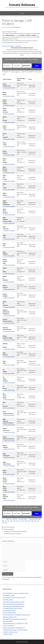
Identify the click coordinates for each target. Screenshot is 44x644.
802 (31, 519)
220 (8, 519)
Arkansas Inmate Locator (10, 617)
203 (17, 521)
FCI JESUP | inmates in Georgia (13, 533)
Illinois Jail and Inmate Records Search (13, 606)
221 (11, 519)
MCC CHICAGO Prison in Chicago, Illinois (14, 598)
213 (20, 521)
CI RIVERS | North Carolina (10, 632)
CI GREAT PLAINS (8, 634)
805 (39, 519)
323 (35, 521)
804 (37, 519)
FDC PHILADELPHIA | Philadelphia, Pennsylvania (16, 615)
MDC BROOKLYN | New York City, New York (15, 619)
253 (29, 521)
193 (14, 521)
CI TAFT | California (8, 625)
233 (23, 521)
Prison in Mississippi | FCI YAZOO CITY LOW (15, 623)
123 (9, 521)
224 (19, 519)
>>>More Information (9, 88)
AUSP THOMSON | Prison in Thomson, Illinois (16, 593)
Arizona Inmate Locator (9, 613)
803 (34, 519)
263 (32, 521)
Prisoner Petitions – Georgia (11, 46)
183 (12, 521)
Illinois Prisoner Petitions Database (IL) (14, 604)
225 (22, 519)
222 (13, 519)
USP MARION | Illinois (9, 595)
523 (3, 523)
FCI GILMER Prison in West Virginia (12, 608)
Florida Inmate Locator (9, 610)
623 (6, 523)
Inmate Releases (22, 5)
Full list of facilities (9, 527)
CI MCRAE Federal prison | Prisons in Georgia (15, 630)
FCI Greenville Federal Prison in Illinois (13, 602)
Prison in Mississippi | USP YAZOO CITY (14, 628)
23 (6, 521)
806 (3, 521)
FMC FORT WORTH (8, 621)
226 (25, 519)
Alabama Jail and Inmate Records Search (15, 531)
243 (26, 521)
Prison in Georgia (9, 529)
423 (38, 521)
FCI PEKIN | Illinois (8, 600)
